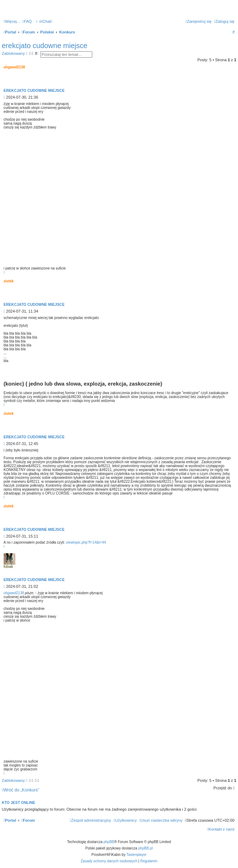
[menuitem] (27, 21)
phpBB (109, 842)
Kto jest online (19, 802)
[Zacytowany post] (36, 593)
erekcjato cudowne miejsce (45, 46)
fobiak (8, 567)
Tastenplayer (137, 855)
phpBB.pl (146, 848)
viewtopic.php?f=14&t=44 (86, 542)
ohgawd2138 (14, 593)
